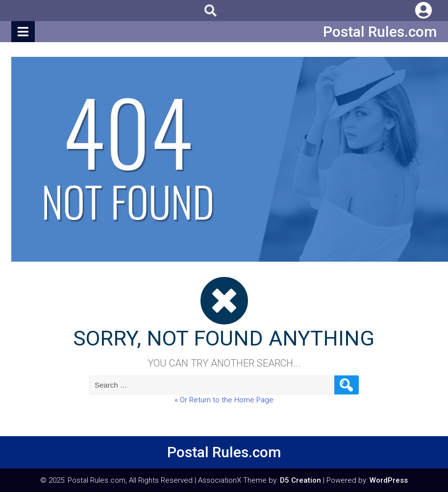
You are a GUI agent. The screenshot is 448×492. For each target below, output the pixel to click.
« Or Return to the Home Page (224, 400)
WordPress (389, 480)
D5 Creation (300, 480)
